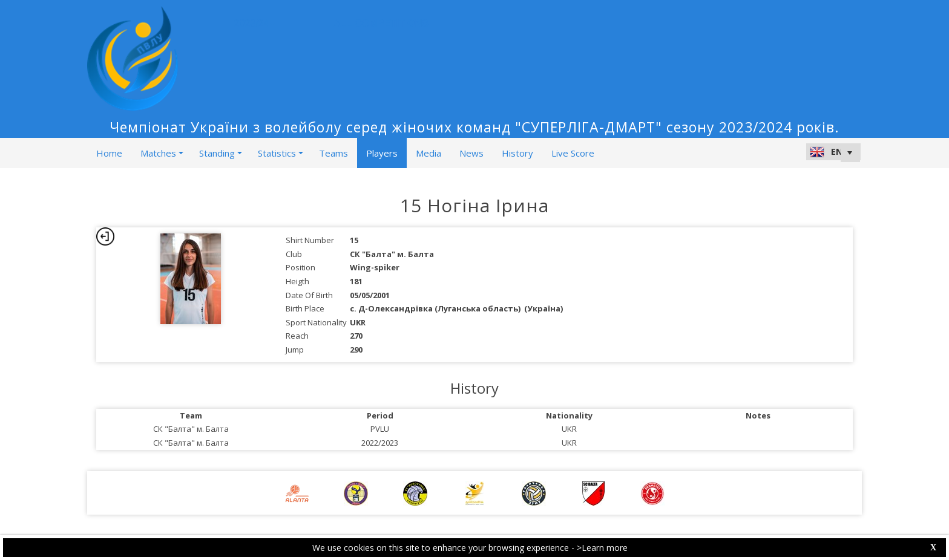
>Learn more (602, 548)
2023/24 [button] (255, 23)
